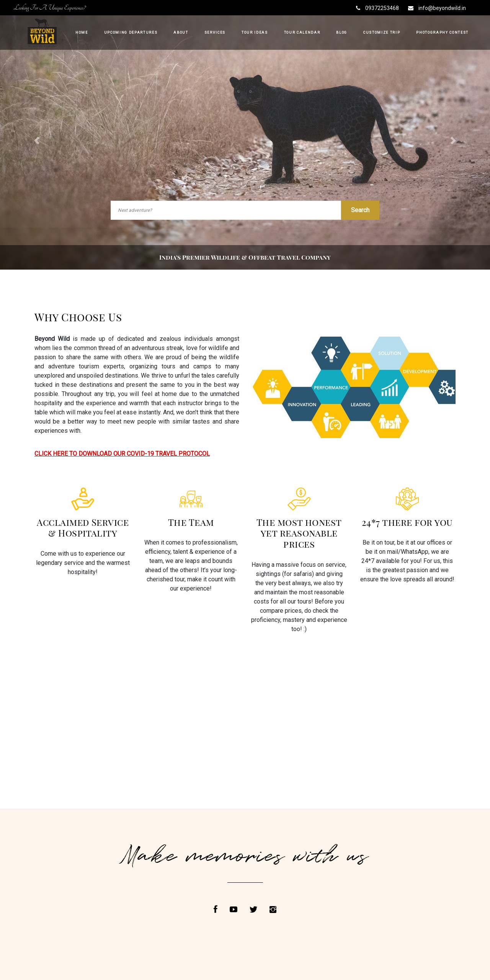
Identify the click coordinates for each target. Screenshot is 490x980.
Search (360, 210)
